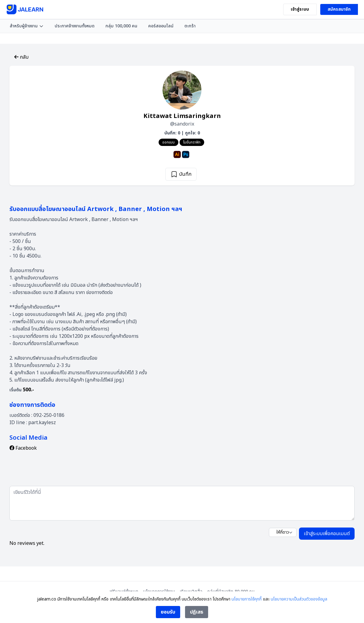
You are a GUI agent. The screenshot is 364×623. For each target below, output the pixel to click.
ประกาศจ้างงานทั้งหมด (75, 26)
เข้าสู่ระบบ (300, 9)
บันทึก (181, 174)
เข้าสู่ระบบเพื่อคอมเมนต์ (327, 534)
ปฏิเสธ (197, 612)
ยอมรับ (168, 612)
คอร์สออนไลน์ (161, 26)
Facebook (23, 448)
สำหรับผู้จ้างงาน (27, 26)
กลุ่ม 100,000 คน (121, 26)
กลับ (21, 57)
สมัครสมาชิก (339, 9)
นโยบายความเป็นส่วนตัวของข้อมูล (299, 599)
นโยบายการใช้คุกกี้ (247, 599)
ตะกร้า (190, 26)
